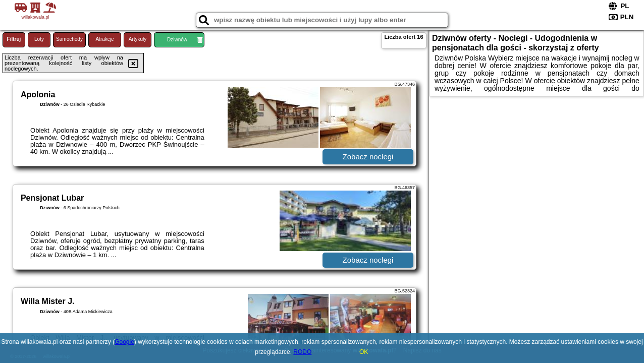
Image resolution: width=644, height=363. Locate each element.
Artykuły (138, 39)
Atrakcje (104, 39)
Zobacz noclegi (368, 157)
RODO (302, 352)
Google (124, 342)
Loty (39, 39)
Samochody (69, 39)
